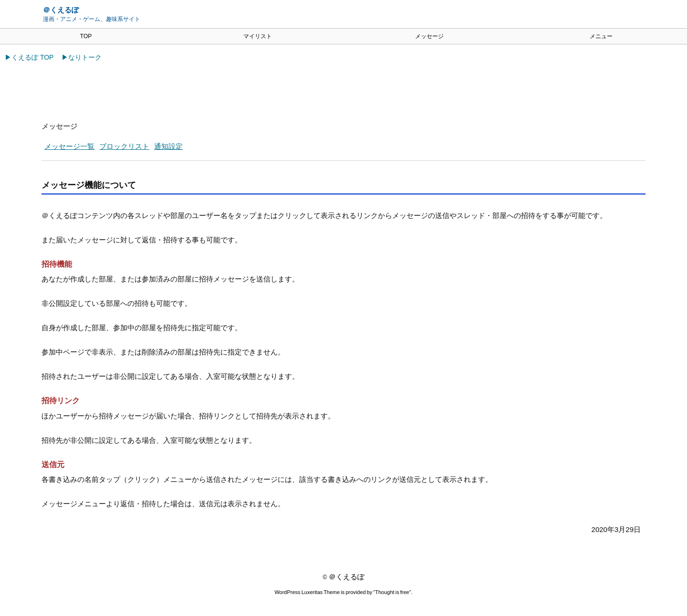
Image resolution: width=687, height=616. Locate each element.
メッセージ (429, 36)
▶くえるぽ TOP (29, 57)
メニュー (601, 36)
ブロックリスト (124, 146)
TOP (86, 36)
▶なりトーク (82, 57)
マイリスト (258, 36)
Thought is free (392, 593)
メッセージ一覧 (69, 146)
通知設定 (168, 146)
